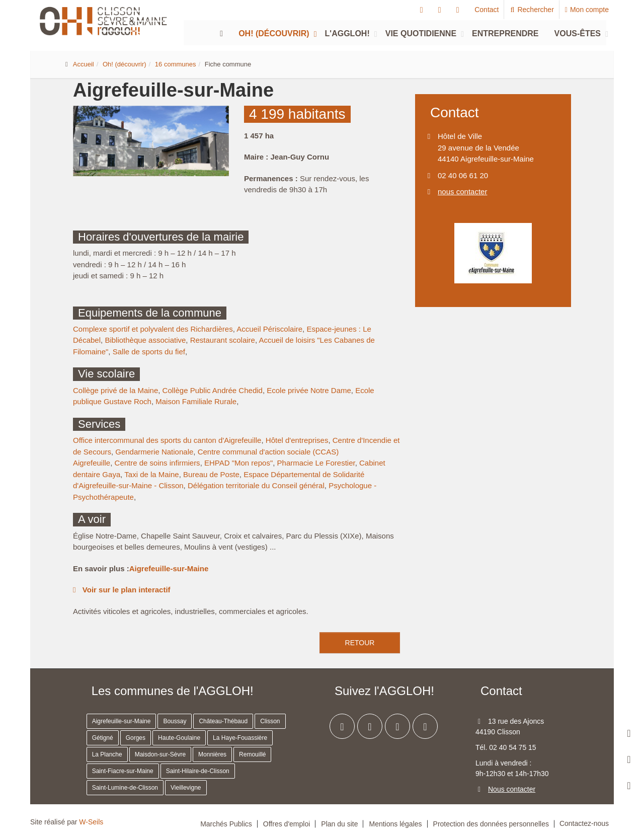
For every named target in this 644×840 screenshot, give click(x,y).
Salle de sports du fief (149, 352)
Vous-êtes (578, 33)
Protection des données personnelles (491, 824)
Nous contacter (512, 789)
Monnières (212, 754)
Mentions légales (395, 824)
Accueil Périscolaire (269, 329)
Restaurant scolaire (223, 340)
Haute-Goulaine (179, 738)
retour (360, 643)
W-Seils (91, 822)
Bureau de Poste (211, 474)
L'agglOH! (347, 33)
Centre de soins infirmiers (157, 463)
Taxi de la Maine (151, 474)
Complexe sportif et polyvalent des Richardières (153, 329)
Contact (487, 10)
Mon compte (587, 10)
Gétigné (103, 738)
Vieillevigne (186, 788)
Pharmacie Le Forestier (316, 463)
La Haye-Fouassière (240, 738)
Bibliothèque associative (145, 340)
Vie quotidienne (421, 33)
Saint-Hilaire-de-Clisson (198, 771)
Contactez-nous (584, 823)
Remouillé (252, 754)
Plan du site (339, 824)
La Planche (107, 754)
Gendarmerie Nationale (154, 452)
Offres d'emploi (287, 824)
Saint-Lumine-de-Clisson (125, 788)
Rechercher (532, 10)
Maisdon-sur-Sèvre (160, 754)
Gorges (136, 738)
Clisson (270, 721)
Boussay (175, 721)
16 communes (176, 64)
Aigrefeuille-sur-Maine (169, 568)
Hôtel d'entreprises (297, 440)
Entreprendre (505, 33)
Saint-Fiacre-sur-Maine (123, 771)
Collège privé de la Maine (115, 390)
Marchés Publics (226, 824)
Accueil (84, 64)
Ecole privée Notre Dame (309, 390)
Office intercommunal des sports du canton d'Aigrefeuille (167, 440)
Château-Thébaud (223, 721)
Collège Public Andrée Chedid (213, 390)
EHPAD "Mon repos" (238, 463)
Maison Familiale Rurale (196, 401)
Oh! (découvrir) (274, 33)
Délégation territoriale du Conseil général (256, 485)
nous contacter (462, 192)
